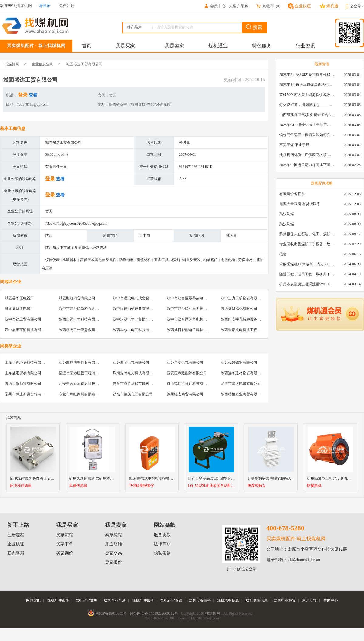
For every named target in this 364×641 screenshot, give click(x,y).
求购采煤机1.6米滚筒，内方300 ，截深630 (307, 264)
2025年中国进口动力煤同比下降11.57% (307, 165)
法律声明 (162, 544)
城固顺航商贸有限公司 (77, 298)
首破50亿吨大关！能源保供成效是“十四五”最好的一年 (307, 95)
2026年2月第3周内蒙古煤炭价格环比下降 (307, 75)
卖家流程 (113, 535)
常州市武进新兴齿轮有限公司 (29, 394)
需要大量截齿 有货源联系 (300, 204)
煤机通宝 (218, 46)
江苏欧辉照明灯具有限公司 (81, 362)
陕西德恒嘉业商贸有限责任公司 (246, 394)
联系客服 (16, 553)
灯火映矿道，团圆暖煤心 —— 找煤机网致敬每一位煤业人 (307, 105)
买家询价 (65, 553)
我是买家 (125, 46)
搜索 (254, 27)
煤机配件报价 (143, 600)
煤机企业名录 (115, 600)
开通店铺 (113, 544)
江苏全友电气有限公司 (185, 362)
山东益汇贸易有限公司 (23, 373)
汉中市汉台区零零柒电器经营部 (192, 298)
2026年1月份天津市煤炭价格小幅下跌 (307, 85)
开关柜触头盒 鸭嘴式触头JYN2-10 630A (279, 478)
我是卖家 (174, 46)
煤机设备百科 (200, 600)
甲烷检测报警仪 (141, 486)
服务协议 (162, 535)
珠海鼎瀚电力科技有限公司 (135, 373)
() (278, 6)
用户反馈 (309, 600)
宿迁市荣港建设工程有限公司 (83, 373)
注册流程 (16, 535)
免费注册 (67, 6)
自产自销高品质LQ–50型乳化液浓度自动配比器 (226, 478)
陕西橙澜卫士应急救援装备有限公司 (88, 330)
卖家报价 (113, 562)
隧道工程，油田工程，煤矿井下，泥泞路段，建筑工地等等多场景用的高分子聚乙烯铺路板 (307, 274)
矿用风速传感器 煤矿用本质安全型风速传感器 (106, 478)
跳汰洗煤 (287, 214)
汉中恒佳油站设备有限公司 (135, 309)
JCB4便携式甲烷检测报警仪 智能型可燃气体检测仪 (170, 478)
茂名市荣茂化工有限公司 (133, 394)
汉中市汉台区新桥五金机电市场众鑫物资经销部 (97, 309)
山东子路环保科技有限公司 (27, 362)
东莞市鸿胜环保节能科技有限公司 (140, 384)
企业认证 (16, 544)
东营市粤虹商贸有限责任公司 (83, 394)
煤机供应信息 (257, 600)
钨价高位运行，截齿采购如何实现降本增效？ (307, 135)
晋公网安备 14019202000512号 (154, 613)
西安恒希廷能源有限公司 (187, 373)
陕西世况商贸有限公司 (23, 384)
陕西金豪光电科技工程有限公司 (246, 330)
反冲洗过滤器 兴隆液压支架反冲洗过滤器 (43, 478)
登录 (23, 95)
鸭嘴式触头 (257, 486)
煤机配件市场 (58, 600)
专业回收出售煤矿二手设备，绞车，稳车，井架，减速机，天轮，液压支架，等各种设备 (307, 244)
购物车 (265, 6)
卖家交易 (113, 553)
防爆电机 (314, 486)
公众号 (357, 6)
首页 (86, 46)
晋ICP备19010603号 (111, 613)
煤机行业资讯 (171, 600)
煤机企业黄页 (86, 600)
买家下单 (65, 544)
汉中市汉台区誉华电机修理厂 (190, 319)
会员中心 (215, 6)
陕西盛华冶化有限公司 (239, 309)
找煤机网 (12, 64)
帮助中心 (331, 600)
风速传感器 (78, 486)
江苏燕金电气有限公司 (131, 362)
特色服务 (262, 46)
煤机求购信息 (228, 600)
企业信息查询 (42, 64)
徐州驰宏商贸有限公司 (185, 394)
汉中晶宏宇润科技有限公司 (27, 330)
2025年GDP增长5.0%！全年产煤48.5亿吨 (307, 125)
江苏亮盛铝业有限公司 (239, 362)
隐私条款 (162, 553)
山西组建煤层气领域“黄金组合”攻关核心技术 (307, 115)
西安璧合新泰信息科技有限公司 (84, 384)
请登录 (44, 6)
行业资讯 (305, 46)
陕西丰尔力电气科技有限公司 (136, 330)
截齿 (283, 254)
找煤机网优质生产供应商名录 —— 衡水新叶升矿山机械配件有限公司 (307, 155)
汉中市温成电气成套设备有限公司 (140, 298)
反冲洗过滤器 (21, 486)
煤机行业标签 (285, 600)
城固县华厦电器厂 (19, 298)
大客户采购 (239, 6)
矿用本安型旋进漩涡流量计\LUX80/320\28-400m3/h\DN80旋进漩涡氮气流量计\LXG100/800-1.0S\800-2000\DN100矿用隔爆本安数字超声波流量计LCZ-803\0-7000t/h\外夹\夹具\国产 (307, 284)
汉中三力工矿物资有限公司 (243, 298)
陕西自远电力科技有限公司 (81, 319)
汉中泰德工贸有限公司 (23, 319)
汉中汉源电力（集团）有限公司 (138, 319)
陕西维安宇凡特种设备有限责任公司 (250, 319)
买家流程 (65, 535)
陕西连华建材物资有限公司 (243, 373)
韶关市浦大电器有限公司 (241, 384)
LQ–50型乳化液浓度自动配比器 (211, 486)
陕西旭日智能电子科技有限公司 (192, 330)
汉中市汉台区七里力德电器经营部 (194, 309)
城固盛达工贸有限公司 (84, 64)
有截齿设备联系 (292, 194)
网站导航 (33, 600)
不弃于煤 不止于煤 (294, 145)
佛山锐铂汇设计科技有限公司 (190, 384)
